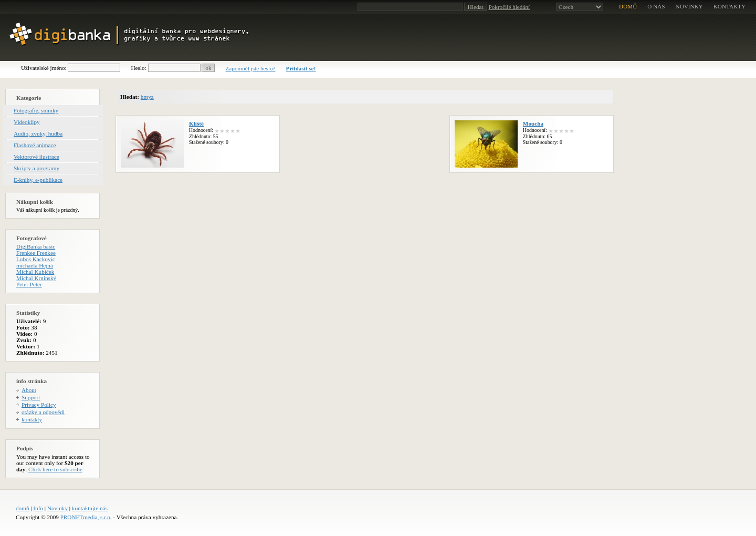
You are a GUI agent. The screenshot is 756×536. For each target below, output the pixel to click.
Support (31, 397)
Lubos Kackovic (36, 259)
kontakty (729, 6)
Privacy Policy (39, 405)
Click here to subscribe (55, 469)
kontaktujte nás (90, 508)
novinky (689, 6)
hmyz (147, 97)
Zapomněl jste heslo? (250, 68)
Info (38, 508)
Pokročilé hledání (509, 7)
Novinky (57, 508)
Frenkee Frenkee (36, 253)
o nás (656, 6)
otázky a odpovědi (43, 412)
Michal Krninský (36, 278)
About (29, 390)
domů (628, 6)
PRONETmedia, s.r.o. (86, 517)
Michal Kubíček (35, 272)
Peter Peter (29, 284)
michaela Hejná (35, 265)
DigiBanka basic (36, 246)
